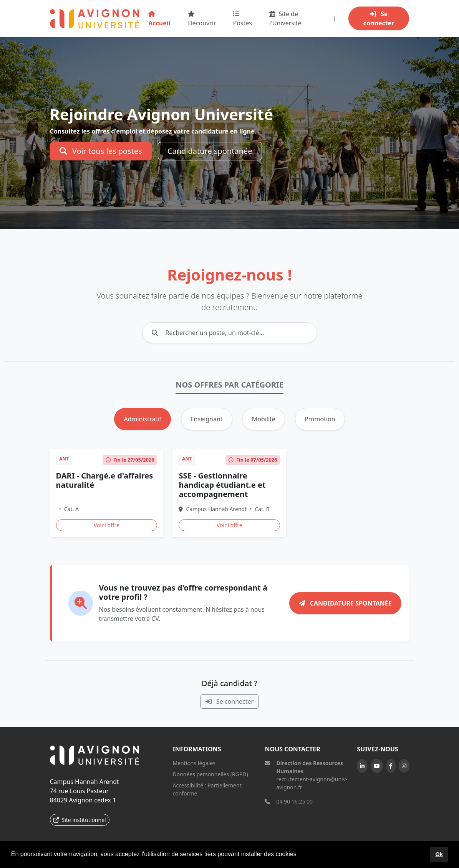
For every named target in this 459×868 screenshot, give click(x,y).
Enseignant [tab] (207, 419)
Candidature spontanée (210, 151)
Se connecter (379, 18)
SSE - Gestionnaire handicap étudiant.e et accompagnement (222, 485)
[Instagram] (404, 766)
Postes (242, 19)
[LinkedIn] (362, 766)
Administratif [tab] (142, 419)
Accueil (159, 19)
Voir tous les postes (101, 151)
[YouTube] (377, 766)
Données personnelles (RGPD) (210, 774)
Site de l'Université (285, 18)
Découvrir (202, 19)
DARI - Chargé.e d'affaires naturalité (105, 480)
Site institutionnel (80, 820)
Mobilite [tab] (264, 419)
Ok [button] (439, 854)
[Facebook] (391, 766)
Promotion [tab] (320, 419)
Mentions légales (194, 763)
